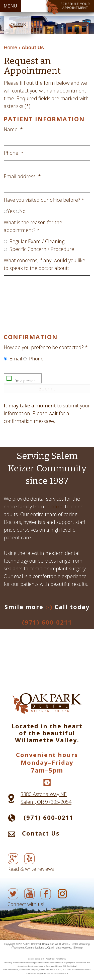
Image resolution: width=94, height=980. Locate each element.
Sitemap (78, 948)
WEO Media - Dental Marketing (72, 944)
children (55, 506)
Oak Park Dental (40, 944)
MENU (10, 6)
